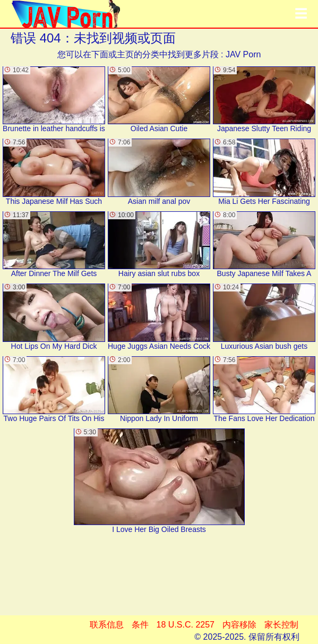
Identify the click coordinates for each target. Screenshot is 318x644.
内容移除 (239, 625)
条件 (140, 625)
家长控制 (281, 625)
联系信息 (107, 625)
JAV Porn (243, 54)
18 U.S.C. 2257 (186, 625)
